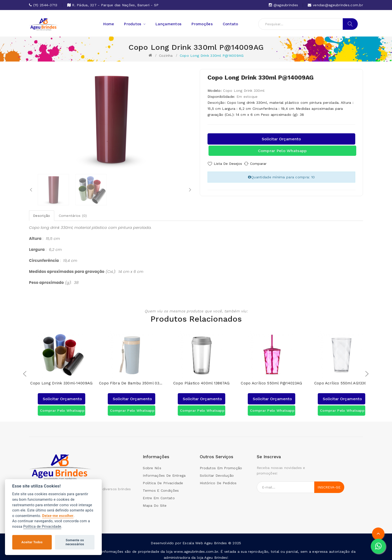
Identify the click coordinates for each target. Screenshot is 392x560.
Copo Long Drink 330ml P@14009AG (212, 56)
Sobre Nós (152, 465)
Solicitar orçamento (281, 139)
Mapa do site (155, 502)
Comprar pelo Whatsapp (282, 151)
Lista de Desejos (228, 164)
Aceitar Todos (32, 542)
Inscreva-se (329, 484)
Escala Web (193, 540)
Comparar (263, 164)
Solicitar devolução (217, 472)
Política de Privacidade (42, 527)
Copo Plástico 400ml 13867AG (201, 380)
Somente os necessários (75, 542)
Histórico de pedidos (218, 480)
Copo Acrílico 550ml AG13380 (342, 380)
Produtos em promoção (221, 465)
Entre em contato (159, 495)
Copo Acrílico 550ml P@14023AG (271, 380)
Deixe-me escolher (58, 516)
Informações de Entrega (164, 472)
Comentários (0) (73, 216)
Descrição (42, 216)
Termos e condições (161, 487)
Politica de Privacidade (163, 480)
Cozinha (166, 56)
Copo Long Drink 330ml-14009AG (61, 380)
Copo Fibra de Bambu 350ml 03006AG (131, 380)
